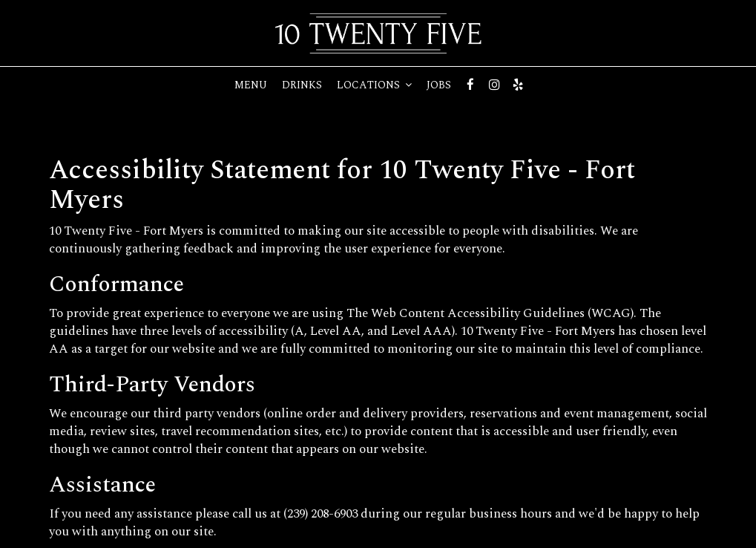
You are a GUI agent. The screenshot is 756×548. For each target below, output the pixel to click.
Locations (374, 85)
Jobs (439, 85)
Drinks (302, 85)
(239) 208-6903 (321, 514)
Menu (251, 85)
